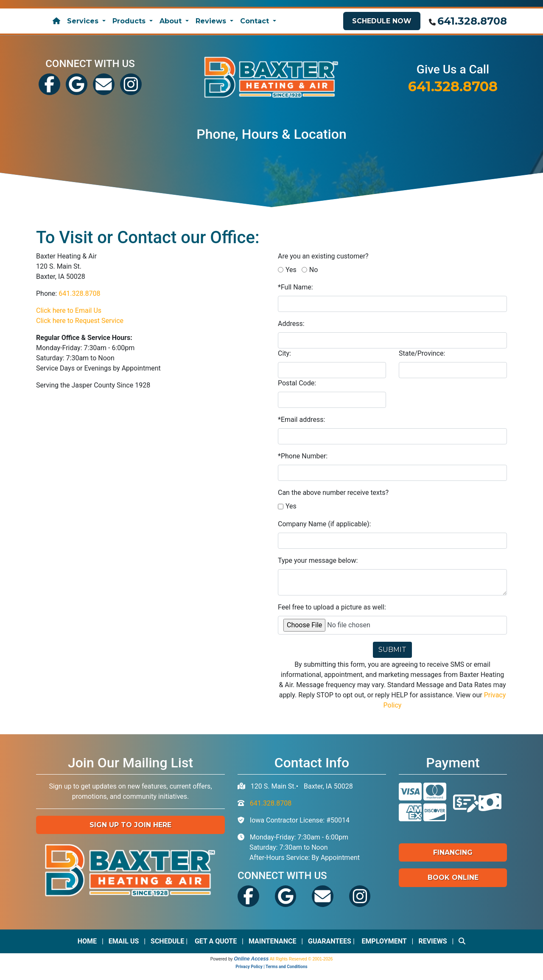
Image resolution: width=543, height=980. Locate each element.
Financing (453, 852)
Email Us (124, 941)
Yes (291, 270)
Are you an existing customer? (323, 256)
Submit (392, 650)
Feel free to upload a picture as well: (332, 607)
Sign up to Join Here (130, 825)
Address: (291, 324)
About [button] (172, 21)
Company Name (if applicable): (324, 524)
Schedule (167, 941)
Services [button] (84, 21)
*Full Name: (295, 287)
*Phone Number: (303, 456)
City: (284, 353)
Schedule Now (382, 21)
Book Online (453, 878)
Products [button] (130, 21)
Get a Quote (216, 941)
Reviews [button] (212, 21)
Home (87, 941)
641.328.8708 (472, 21)
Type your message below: (318, 560)
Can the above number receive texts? (333, 493)
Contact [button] (256, 21)
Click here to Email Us (69, 310)
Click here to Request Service (80, 321)
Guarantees (330, 941)
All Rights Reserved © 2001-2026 (301, 959)
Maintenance (273, 941)
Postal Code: (297, 383)
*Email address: (301, 420)
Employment (384, 941)
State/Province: (422, 353)
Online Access (251, 959)
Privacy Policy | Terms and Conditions (271, 967)
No (314, 270)
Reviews (432, 941)
